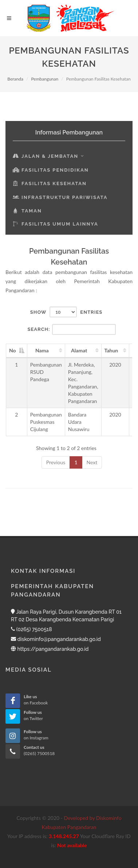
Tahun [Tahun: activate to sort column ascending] (111, 350)
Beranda (15, 79)
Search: (72, 329)
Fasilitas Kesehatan (50, 183)
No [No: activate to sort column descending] (13, 350)
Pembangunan (45, 79)
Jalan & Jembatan (49, 156)
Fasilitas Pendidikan (51, 170)
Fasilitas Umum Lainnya (56, 224)
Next (92, 462)
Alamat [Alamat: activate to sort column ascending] (79, 350)
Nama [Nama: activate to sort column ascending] (42, 350)
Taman (27, 211)
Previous (56, 462)
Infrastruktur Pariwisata (60, 197)
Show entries (66, 312)
